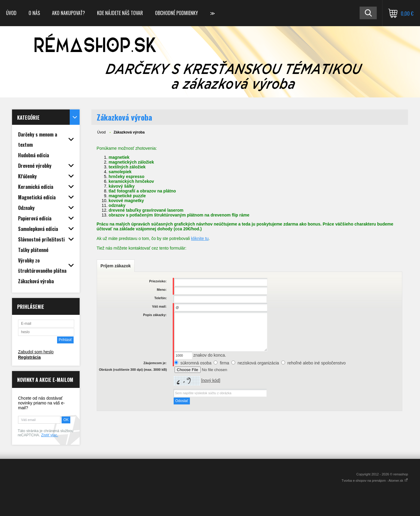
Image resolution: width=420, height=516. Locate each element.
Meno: (162, 290)
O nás (34, 13)
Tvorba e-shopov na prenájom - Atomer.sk (375, 481)
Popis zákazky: (155, 315)
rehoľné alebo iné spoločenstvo (316, 363)
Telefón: (161, 298)
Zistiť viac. (50, 435)
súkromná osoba (196, 363)
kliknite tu (200, 238)
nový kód (211, 380)
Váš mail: (159, 306)
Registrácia (29, 357)
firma (225, 363)
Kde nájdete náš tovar (120, 13)
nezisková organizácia (258, 363)
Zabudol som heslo (36, 352)
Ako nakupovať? (68, 13)
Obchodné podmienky (177, 13)
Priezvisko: (158, 281)
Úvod (11, 13)
